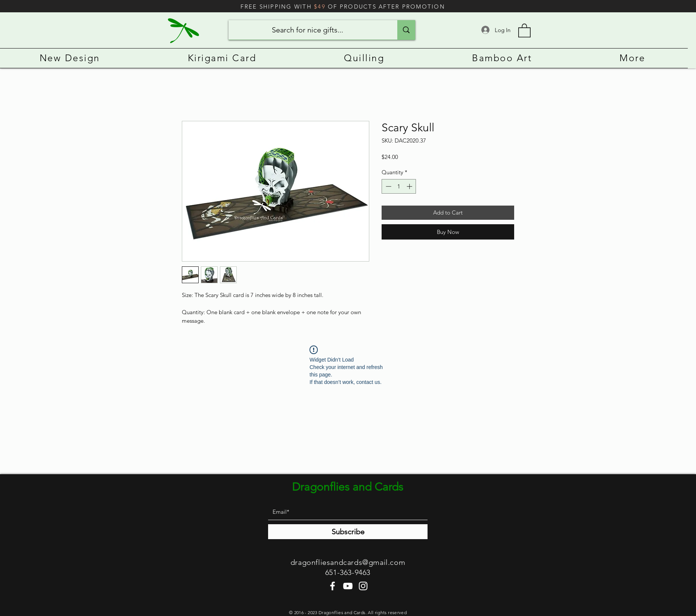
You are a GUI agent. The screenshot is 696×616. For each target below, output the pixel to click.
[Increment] (410, 186)
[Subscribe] (348, 532)
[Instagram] (363, 586)
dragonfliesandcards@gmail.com (348, 562)
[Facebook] (333, 586)
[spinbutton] (399, 186)
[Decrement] (388, 186)
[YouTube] (348, 586)
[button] (524, 30)
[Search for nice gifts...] (307, 30)
